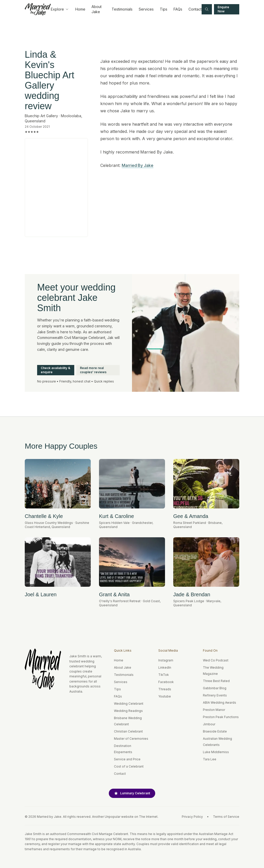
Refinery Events (215, 695)
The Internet (148, 817)
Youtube (165, 696)
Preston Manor (214, 710)
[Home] (38, 9)
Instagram (166, 660)
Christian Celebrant (128, 731)
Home (80, 9)
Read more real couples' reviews (93, 370)
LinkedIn (165, 667)
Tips (164, 9)
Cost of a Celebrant (129, 766)
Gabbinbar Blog (215, 688)
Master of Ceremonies (131, 739)
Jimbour (209, 724)
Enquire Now (223, 9)
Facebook (166, 682)
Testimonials (122, 9)
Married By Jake (138, 165)
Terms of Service (226, 817)
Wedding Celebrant (129, 704)
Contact (195, 9)
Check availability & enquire (56, 370)
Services (146, 9)
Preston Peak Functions (221, 717)
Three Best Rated (216, 681)
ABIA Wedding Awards (220, 703)
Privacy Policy (192, 817)
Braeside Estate (215, 731)
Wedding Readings (128, 711)
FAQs (178, 9)
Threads (165, 689)
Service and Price (127, 759)
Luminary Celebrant (132, 793)
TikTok (164, 675)
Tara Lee (210, 759)
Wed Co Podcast (216, 660)
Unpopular (113, 817)
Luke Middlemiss (216, 752)
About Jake (97, 9)
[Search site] (207, 9)
